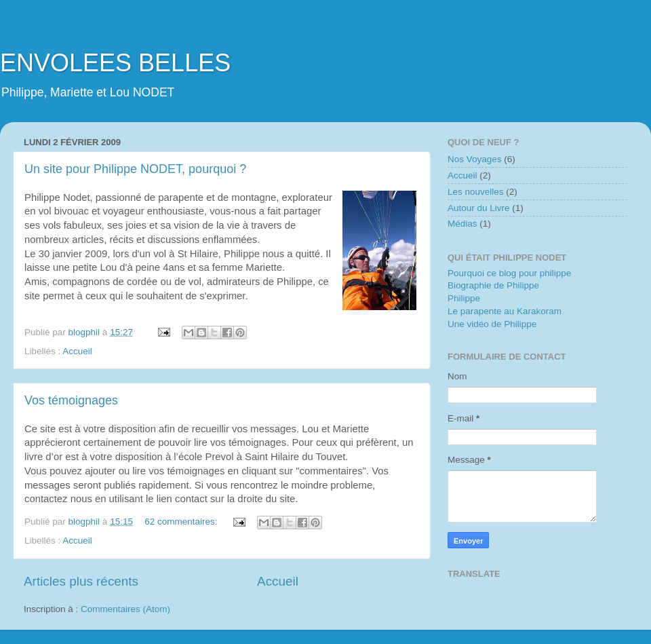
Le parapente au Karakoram (505, 311)
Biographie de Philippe (493, 285)
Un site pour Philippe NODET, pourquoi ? (135, 169)
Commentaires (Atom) (125, 609)
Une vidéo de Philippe (492, 324)
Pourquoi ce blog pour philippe (509, 273)
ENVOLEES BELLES (115, 63)
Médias (462, 224)
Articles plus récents (81, 581)
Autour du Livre (479, 208)
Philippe (464, 298)
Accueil (77, 351)
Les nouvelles (476, 192)
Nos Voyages (475, 159)
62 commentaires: (182, 522)
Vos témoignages (71, 400)
